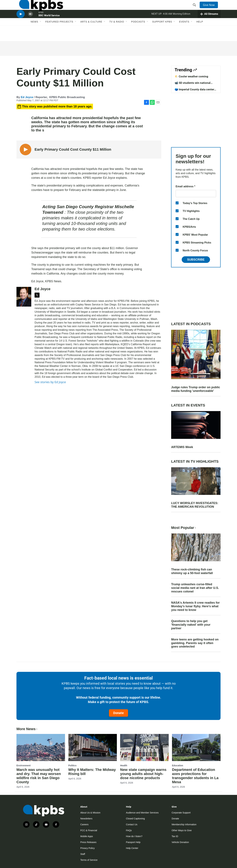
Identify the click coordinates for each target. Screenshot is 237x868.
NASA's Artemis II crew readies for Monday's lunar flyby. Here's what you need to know (195, 606)
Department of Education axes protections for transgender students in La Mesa (195, 776)
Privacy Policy (87, 848)
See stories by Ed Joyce (50, 382)
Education (178, 765)
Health (124, 765)
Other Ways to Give (182, 830)
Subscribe (196, 260)
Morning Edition (182, 24)
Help (200, 34)
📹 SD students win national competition (193, 84)
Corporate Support (181, 813)
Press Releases (88, 842)
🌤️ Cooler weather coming (191, 76)
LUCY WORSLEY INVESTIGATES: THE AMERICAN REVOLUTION (195, 505)
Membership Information (184, 824)
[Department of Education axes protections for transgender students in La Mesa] (196, 747)
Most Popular (184, 528)
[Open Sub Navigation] (41, 34)
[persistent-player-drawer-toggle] (209, 24)
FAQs (129, 830)
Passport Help (133, 842)
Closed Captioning (135, 819)
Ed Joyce (27, 97)
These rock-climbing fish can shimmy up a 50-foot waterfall (192, 571)
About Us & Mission (90, 813)
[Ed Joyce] (24, 297)
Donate (118, 713)
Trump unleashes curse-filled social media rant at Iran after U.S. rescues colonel (195, 588)
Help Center (132, 848)
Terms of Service (89, 860)
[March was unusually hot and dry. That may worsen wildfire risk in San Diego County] (41, 747)
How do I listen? (134, 836)
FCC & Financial (89, 830)
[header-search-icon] (196, 9)
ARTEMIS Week (182, 447)
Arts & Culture (91, 34)
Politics (72, 765)
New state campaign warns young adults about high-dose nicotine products (143, 774)
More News (27, 729)
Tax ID (175, 836)
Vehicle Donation (180, 842)
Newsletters (86, 819)
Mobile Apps (87, 836)
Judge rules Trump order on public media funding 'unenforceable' (196, 389)
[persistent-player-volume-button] (30, 24)
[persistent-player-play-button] (21, 24)
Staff (83, 854)
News (34, 34)
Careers (84, 824)
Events (184, 34)
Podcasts (138, 34)
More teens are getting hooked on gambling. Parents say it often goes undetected (195, 643)
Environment (24, 765)
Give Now (211, 9)
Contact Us (132, 824)
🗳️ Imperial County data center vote (194, 91)
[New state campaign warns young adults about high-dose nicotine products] (144, 747)
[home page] (38, 9)
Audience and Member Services (142, 813)
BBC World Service (49, 25)
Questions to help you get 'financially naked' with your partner (191, 625)
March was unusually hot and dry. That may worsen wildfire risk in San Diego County (39, 776)
